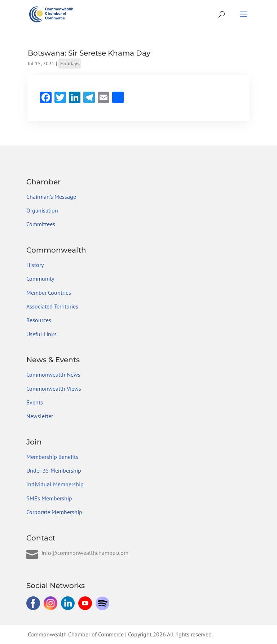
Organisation (42, 210)
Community (40, 279)
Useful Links (41, 334)
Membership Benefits (52, 457)
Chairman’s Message (51, 197)
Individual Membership (55, 484)
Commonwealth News (53, 374)
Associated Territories (52, 306)
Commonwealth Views (54, 389)
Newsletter (40, 416)
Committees (41, 224)
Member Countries (49, 293)
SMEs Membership (49, 498)
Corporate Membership (54, 512)
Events (35, 402)
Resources (39, 320)
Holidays (70, 63)
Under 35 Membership (54, 470)
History (35, 265)
